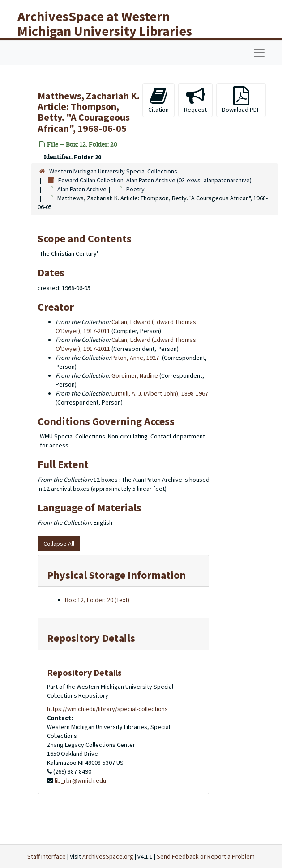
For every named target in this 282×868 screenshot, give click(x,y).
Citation (158, 100)
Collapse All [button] (59, 544)
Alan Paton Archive (82, 189)
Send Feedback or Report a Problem (206, 856)
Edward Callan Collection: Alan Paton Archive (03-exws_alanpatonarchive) (155, 180)
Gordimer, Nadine (135, 375)
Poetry (135, 189)
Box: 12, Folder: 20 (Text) (97, 600)
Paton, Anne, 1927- (136, 358)
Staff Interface (47, 856)
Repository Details (91, 638)
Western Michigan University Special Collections (113, 171)
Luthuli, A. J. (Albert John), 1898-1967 (160, 393)
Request (195, 100)
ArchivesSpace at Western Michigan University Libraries (105, 23)
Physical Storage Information (116, 575)
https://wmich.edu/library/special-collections (107, 709)
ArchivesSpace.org (108, 856)
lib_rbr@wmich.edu (80, 780)
